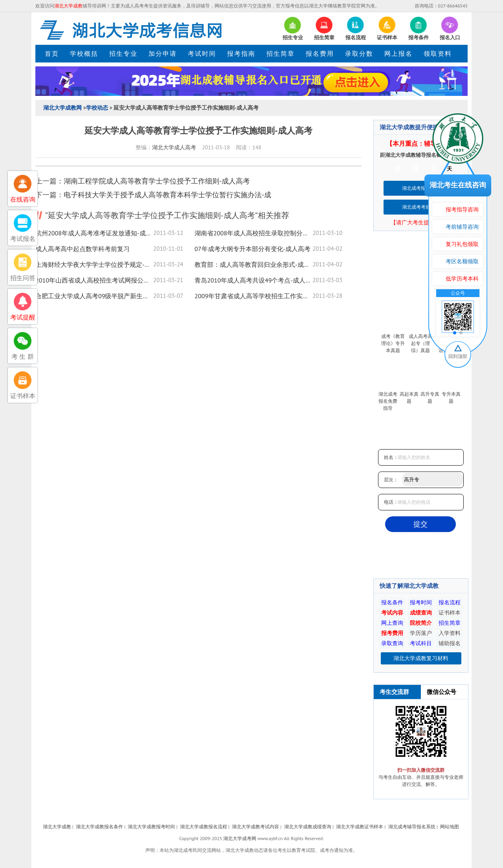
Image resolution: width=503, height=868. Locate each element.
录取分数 (359, 53)
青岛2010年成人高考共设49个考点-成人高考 (253, 280)
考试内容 (392, 613)
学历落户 (421, 633)
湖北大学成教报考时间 (151, 827)
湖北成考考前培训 (421, 207)
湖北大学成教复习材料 (421, 658)
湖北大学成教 (57, 827)
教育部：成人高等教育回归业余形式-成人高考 (253, 264)
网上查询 (392, 623)
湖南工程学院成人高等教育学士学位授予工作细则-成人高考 (157, 181)
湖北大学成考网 (240, 838)
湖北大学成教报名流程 (204, 827)
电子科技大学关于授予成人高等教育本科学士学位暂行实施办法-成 (167, 195)
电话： (391, 502)
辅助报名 (450, 643)
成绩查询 (421, 613)
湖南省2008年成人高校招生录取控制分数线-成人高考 (253, 233)
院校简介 (421, 623)
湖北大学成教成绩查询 (308, 827)
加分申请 (163, 53)
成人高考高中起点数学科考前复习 (83, 249)
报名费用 (320, 53)
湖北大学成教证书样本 (360, 827)
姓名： (391, 457)
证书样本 (450, 613)
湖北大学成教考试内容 (255, 827)
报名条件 (392, 602)
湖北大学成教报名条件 (99, 827)
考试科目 (421, 643)
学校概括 (84, 53)
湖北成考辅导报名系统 (412, 827)
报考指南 (241, 53)
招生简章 (281, 53)
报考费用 (392, 633)
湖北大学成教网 (62, 108)
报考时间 (421, 602)
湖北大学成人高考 (174, 147)
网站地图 (450, 827)
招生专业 (123, 53)
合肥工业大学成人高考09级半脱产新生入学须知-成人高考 (94, 296)
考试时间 (202, 53)
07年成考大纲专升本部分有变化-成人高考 (252, 249)
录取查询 (392, 643)
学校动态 (97, 108)
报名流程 (450, 602)
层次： (391, 480)
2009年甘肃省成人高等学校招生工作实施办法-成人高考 (253, 296)
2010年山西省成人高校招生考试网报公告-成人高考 (94, 280)
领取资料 (438, 53)
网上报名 (398, 53)
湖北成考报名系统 (421, 188)
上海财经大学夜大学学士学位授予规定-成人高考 (94, 264)
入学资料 (450, 633)
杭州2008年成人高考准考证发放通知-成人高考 (94, 233)
